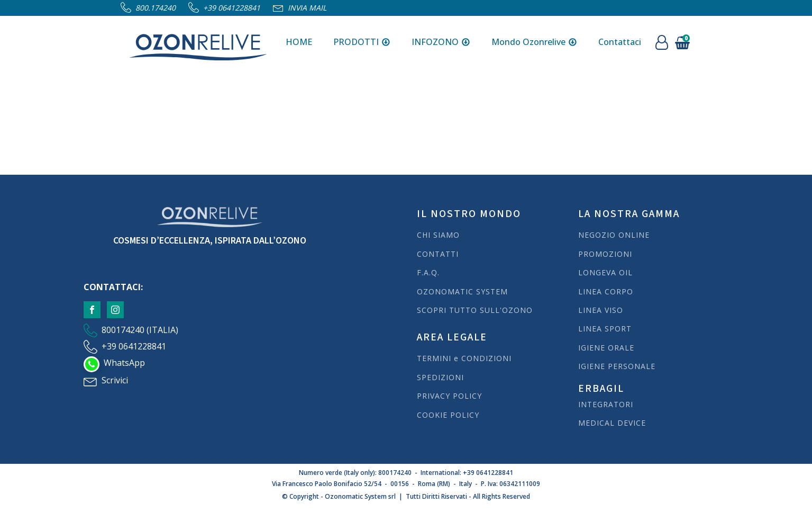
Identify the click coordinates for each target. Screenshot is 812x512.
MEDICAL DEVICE (612, 423)
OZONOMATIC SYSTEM (462, 291)
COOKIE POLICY (448, 415)
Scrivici (115, 380)
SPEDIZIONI (442, 377)
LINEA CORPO (606, 291)
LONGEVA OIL (605, 272)
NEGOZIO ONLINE (614, 235)
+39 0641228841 (232, 8)
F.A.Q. (428, 272)
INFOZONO (441, 42)
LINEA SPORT (605, 329)
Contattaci (620, 42)
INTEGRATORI (606, 404)
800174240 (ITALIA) (140, 330)
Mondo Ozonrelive (534, 42)
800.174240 (156, 8)
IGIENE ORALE (606, 348)
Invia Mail (307, 8)
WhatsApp (124, 363)
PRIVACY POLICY (449, 396)
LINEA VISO (601, 310)
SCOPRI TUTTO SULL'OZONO (475, 310)
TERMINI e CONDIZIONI (464, 358)
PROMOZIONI (605, 254)
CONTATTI (438, 254)
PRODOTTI (362, 42)
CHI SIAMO (438, 235)
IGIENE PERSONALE (617, 366)
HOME (299, 42)
